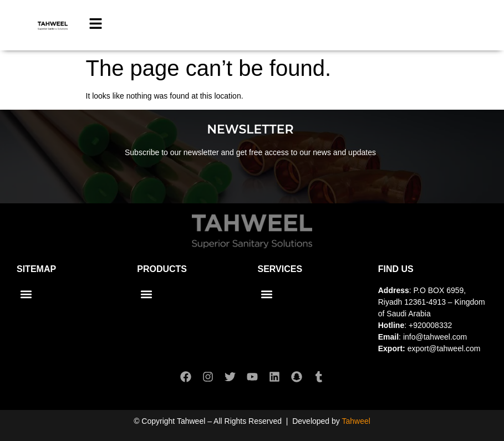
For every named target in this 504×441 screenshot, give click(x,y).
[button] (26, 294)
